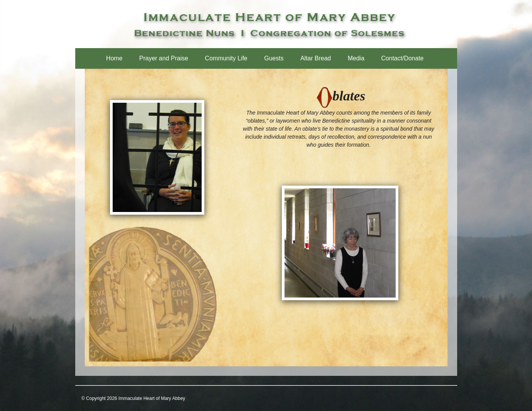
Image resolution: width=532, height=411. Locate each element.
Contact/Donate (402, 58)
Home (114, 58)
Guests (274, 58)
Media (356, 58)
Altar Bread (315, 58)
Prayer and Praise (164, 58)
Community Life (226, 58)
